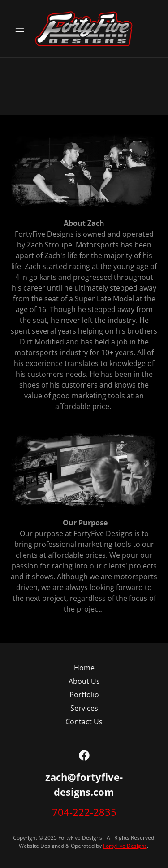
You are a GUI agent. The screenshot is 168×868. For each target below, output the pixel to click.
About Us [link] (84, 681)
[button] (22, 29)
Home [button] (84, 668)
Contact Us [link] (84, 722)
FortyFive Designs (125, 846)
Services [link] (84, 708)
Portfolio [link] (84, 695)
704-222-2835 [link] (84, 812)
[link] (84, 29)
